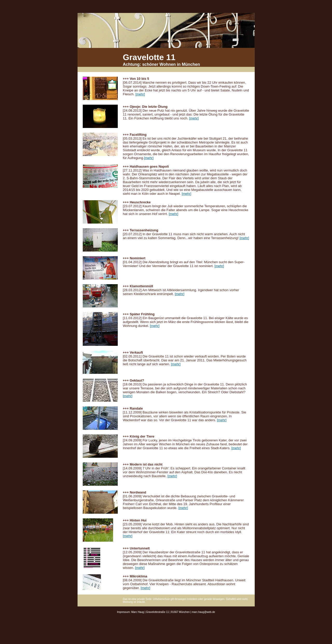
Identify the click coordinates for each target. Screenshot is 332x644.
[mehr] (140, 94)
